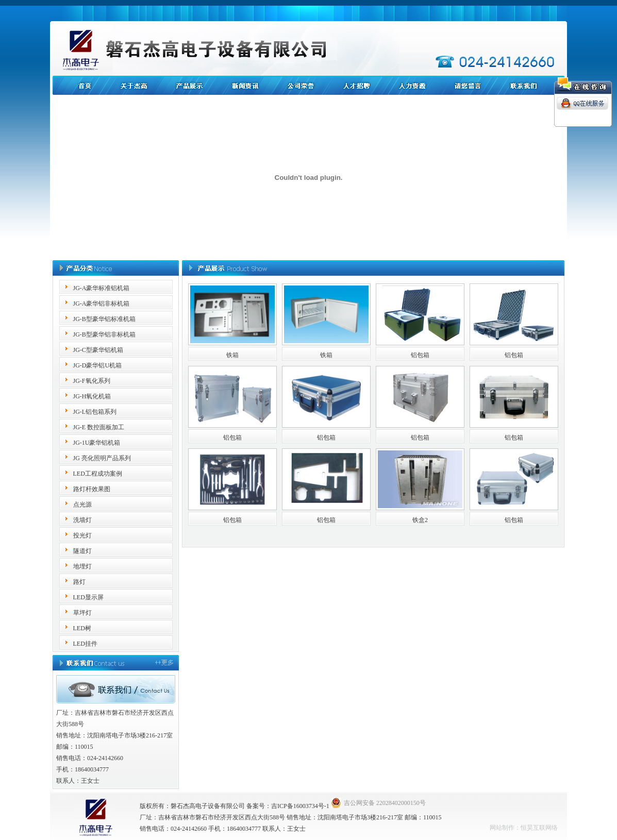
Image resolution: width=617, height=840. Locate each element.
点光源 (82, 505)
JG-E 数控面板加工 (99, 427)
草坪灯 (82, 613)
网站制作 (502, 828)
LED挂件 (85, 644)
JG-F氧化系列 (92, 381)
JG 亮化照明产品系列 (102, 458)
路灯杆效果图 (92, 489)
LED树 (82, 628)
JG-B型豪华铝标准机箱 (104, 319)
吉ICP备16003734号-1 (300, 806)
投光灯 (82, 535)
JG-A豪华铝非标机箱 (102, 304)
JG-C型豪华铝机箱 (98, 350)
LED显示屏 (88, 597)
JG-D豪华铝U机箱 (98, 365)
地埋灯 (82, 566)
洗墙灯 (82, 520)
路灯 (79, 582)
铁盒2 (420, 520)
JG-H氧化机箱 (92, 396)
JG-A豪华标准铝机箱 (102, 288)
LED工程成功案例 (98, 474)
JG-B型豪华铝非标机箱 (104, 334)
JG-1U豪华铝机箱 (97, 443)
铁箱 (232, 355)
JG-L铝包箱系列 (95, 412)
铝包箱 (420, 355)
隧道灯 (82, 551)
